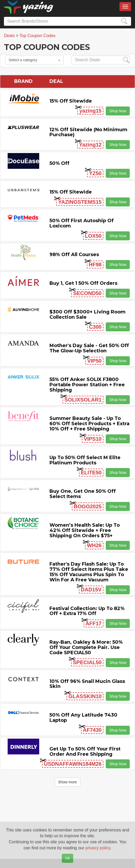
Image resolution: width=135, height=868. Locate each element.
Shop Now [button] (118, 111)
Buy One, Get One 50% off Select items (83, 494)
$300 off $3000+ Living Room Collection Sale (87, 314)
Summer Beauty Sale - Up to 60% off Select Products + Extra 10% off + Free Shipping (89, 424)
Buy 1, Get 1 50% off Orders (83, 283)
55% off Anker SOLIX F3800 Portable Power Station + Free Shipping (87, 385)
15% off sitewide (71, 101)
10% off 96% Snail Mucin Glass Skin (87, 684)
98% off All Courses (74, 255)
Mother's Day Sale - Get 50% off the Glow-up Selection (89, 348)
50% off (59, 163)
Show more (67, 782)
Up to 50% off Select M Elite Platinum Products (85, 460)
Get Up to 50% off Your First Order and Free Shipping (85, 752)
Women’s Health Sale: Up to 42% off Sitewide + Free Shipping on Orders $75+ (85, 530)
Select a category (34, 60)
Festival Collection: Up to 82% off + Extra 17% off (87, 611)
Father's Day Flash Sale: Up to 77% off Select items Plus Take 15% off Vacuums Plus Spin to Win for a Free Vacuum (89, 572)
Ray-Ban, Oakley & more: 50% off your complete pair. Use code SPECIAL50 (86, 647)
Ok (68, 858)
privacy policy (98, 848)
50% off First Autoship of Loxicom (82, 223)
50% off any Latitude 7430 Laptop (83, 718)
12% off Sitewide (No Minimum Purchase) (88, 132)
